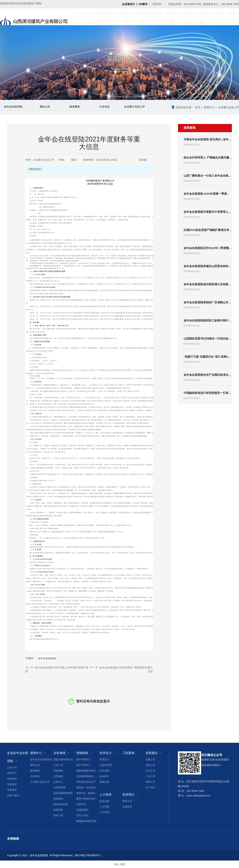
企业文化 (150, 771)
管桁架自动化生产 (86, 782)
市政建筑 (58, 771)
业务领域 (127, 17)
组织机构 (12, 779)
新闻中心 (112, 17)
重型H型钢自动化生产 (88, 799)
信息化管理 (106, 765)
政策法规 (104, 801)
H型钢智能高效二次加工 (88, 776)
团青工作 (150, 782)
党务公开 (150, 765)
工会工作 (150, 776)
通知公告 (45, 107)
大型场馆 (58, 776)
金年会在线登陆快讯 (16, 107)
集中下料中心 (84, 765)
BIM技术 (104, 776)
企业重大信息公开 (134, 107)
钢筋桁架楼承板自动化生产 (88, 771)
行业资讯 (35, 776)
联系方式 (127, 801)
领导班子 (12, 773)
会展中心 (58, 782)
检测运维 (104, 782)
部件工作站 (82, 815)
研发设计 (104, 759)
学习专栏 (150, 787)
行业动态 (105, 107)
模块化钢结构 (61, 804)
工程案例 (172, 17)
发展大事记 (13, 795)
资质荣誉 (12, 790)
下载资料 (156, 4)
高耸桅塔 (58, 799)
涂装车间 (81, 804)
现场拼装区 (82, 810)
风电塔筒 (58, 810)
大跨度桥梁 (59, 787)
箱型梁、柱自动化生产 (88, 787)
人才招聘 (104, 807)
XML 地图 (119, 864)
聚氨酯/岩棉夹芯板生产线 (88, 821)
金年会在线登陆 (47, 658)
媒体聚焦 (75, 107)
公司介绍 (12, 767)
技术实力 (157, 17)
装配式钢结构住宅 (63, 759)
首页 (82, 17)
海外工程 (58, 815)
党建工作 (150, 759)
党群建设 (187, 17)
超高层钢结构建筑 (63, 793)
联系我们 (217, 17)
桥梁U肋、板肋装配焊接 (88, 793)
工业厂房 (58, 765)
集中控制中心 (84, 759)
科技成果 (104, 771)
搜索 (232, 17)
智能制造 (142, 17)
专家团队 (12, 784)
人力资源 (202, 17)
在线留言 (127, 807)
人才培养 (104, 812)
